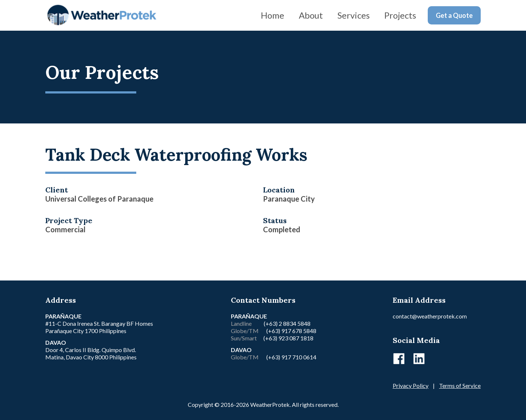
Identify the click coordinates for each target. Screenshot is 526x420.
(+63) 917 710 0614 (291, 357)
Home (272, 15)
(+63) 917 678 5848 (291, 331)
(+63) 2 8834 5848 (287, 323)
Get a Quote (454, 15)
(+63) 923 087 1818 (288, 338)
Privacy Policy (411, 385)
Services (354, 15)
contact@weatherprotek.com (430, 316)
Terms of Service (460, 385)
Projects (400, 15)
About (311, 15)
